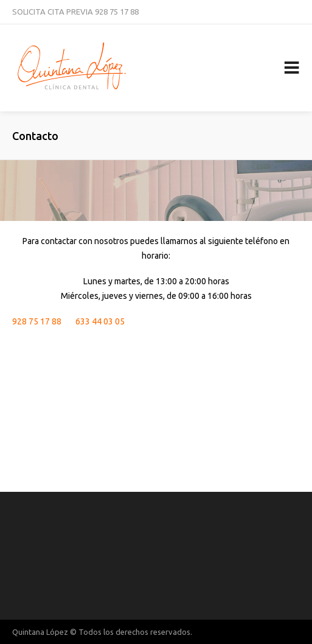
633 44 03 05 (100, 321)
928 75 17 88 (117, 12)
